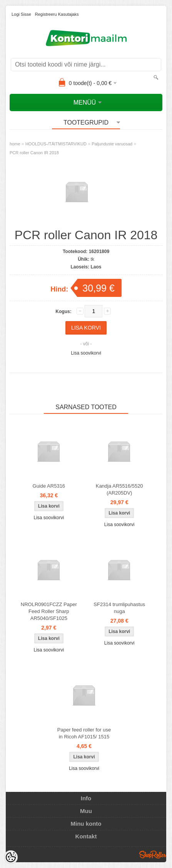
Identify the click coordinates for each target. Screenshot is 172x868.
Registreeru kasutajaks (57, 14)
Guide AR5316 (49, 486)
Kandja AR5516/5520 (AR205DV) (119, 489)
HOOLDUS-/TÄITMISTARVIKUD (56, 144)
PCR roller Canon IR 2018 (34, 153)
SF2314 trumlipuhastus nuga (119, 608)
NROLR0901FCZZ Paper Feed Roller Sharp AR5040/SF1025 (49, 611)
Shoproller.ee (153, 855)
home (15, 144)
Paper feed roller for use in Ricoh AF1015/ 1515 (84, 733)
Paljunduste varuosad (112, 144)
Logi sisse (21, 14)
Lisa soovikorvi (86, 353)
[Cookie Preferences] (11, 857)
